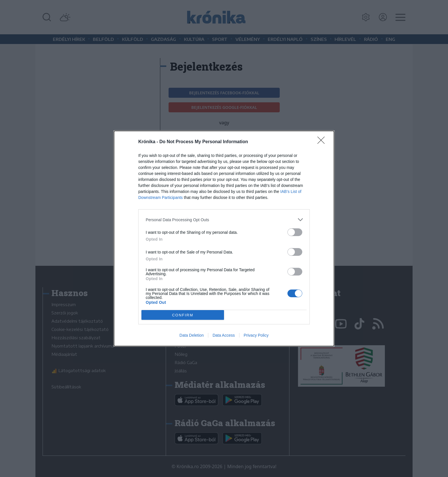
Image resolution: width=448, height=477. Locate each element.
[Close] (323, 142)
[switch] (295, 232)
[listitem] (224, 220)
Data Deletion (192, 335)
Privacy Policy (256, 335)
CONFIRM (183, 315)
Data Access (224, 335)
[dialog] (224, 238)
